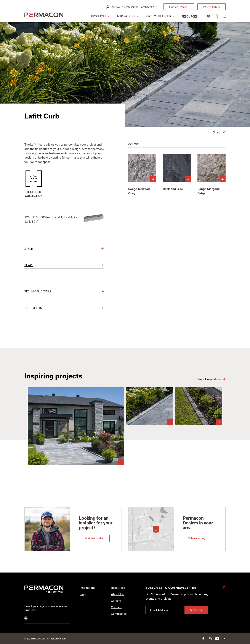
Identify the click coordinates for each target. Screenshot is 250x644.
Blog (83, 594)
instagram (210, 639)
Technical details (38, 291)
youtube (217, 639)
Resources (189, 16)
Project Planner (158, 16)
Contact (116, 607)
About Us (117, 594)
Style (29, 249)
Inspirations (126, 16)
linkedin (224, 639)
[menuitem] (208, 16)
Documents (33, 308)
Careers (116, 601)
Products (99, 16)
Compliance (119, 614)
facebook (203, 639)
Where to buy (212, 7)
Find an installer (179, 7)
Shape (29, 265)
